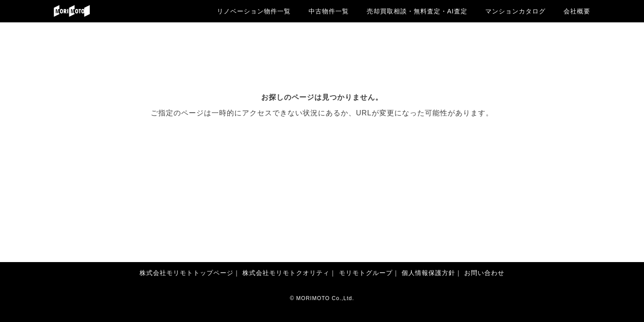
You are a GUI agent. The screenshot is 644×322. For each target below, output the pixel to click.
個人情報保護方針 (428, 273)
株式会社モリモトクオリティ (286, 273)
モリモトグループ (366, 273)
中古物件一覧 (329, 11)
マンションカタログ (515, 11)
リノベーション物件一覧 (254, 11)
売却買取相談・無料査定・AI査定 (417, 11)
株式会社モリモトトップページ (186, 273)
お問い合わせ (484, 273)
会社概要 (577, 11)
